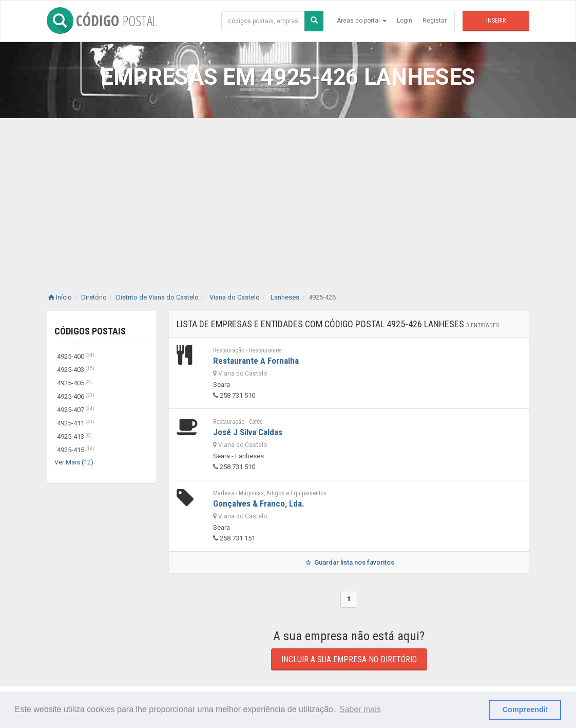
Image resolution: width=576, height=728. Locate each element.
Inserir (496, 21)
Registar (435, 21)
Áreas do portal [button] (362, 21)
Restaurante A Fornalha (256, 361)
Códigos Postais (90, 331)
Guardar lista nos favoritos (349, 562)
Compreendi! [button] (525, 710)
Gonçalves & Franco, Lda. (259, 503)
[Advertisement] (288, 195)
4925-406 (76, 396)
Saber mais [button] (360, 709)
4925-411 (76, 423)
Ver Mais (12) (74, 462)
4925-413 (74, 436)
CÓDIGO (102, 21)
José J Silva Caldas (248, 432)
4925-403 (76, 370)
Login (405, 21)
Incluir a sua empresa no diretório (349, 659)
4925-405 (74, 383)
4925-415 (76, 450)
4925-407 (76, 410)
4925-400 (76, 356)
